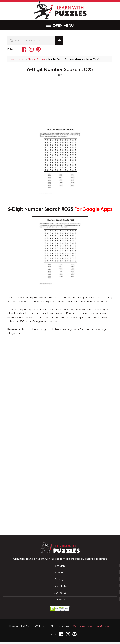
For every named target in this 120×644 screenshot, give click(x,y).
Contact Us (60, 595)
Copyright (60, 582)
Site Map (60, 569)
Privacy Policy (60, 589)
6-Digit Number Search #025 (60, 70)
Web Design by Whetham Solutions (92, 628)
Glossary (60, 602)
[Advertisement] (45, 389)
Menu (60, 25)
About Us (60, 576)
